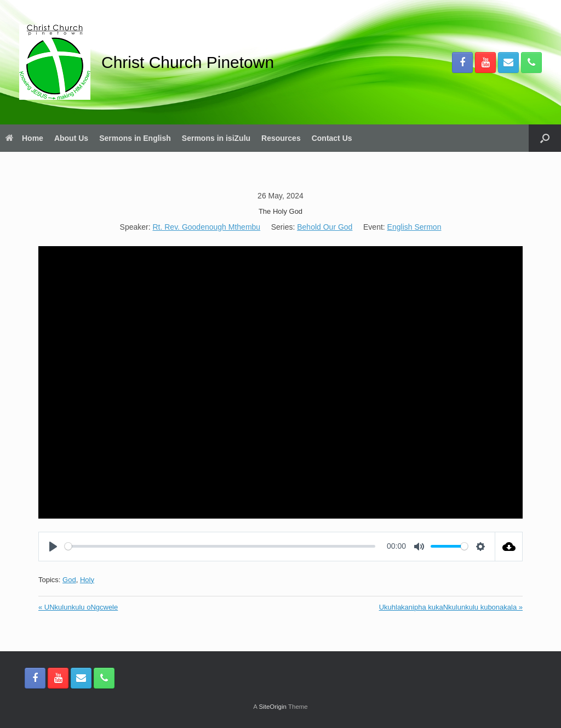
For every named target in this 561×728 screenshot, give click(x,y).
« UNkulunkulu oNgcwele (78, 607)
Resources (281, 138)
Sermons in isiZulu (216, 138)
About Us (71, 138)
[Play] (53, 547)
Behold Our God (325, 227)
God (69, 580)
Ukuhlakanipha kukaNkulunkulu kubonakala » (451, 607)
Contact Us (332, 138)
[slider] (220, 546)
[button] (545, 138)
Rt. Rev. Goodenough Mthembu (206, 227)
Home (24, 138)
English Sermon (414, 227)
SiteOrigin (273, 707)
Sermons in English (135, 138)
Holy (87, 580)
